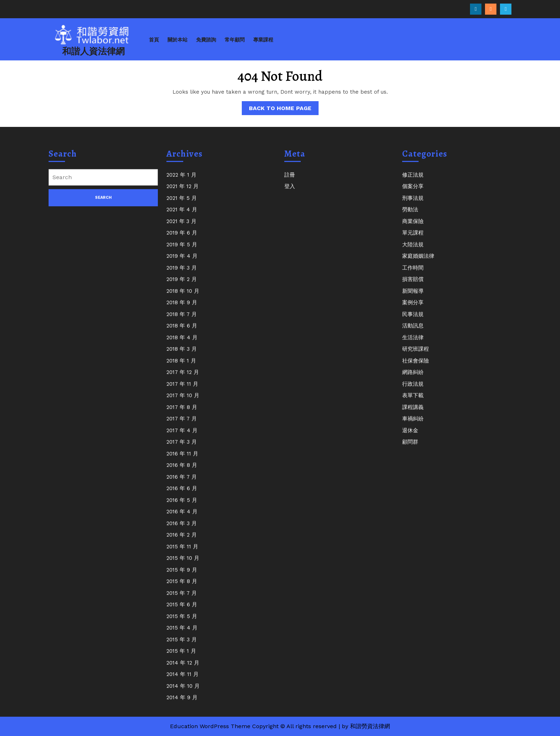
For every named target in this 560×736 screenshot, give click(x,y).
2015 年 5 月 (182, 622)
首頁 (154, 40)
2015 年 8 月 (182, 588)
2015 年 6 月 (182, 611)
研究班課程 (416, 355)
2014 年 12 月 (183, 669)
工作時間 (413, 274)
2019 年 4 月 (182, 262)
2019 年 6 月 (182, 239)
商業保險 (413, 227)
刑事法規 (413, 204)
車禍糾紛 (413, 425)
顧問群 (410, 448)
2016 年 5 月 (182, 506)
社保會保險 (416, 367)
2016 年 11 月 (182, 460)
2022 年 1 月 (181, 181)
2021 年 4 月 (182, 216)
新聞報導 (413, 297)
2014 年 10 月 (183, 692)
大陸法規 (413, 251)
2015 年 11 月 (182, 553)
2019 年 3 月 (182, 274)
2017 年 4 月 (182, 436)
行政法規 (413, 390)
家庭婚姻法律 (418, 262)
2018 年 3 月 (182, 355)
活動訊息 (413, 332)
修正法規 (413, 181)
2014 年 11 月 (182, 681)
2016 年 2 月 (182, 541)
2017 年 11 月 (182, 390)
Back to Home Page (284, 109)
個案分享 (413, 193)
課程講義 (413, 413)
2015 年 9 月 (182, 576)
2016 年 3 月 (182, 529)
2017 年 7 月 (182, 425)
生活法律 (413, 344)
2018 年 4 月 (182, 344)
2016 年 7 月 (182, 483)
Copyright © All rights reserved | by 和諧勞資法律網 (321, 726)
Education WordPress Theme (210, 726)
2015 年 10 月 (183, 564)
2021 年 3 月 (181, 227)
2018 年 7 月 (182, 320)
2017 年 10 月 (183, 402)
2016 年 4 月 (182, 518)
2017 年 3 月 (182, 448)
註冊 (290, 181)
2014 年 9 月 (182, 704)
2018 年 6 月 (182, 332)
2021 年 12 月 (182, 193)
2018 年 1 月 (181, 367)
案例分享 (413, 309)
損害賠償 (413, 286)
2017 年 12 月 (183, 379)
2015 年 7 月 (182, 599)
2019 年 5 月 (182, 251)
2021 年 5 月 (182, 204)
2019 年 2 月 (182, 286)
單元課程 (413, 239)
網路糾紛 (413, 379)
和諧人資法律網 (93, 51)
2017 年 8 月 (182, 413)
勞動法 (410, 216)
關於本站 (177, 40)
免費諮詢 (206, 40)
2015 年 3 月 (182, 646)
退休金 (410, 436)
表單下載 (413, 402)
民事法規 (413, 320)
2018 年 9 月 (182, 309)
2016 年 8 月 (182, 471)
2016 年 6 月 (182, 495)
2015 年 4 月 (182, 634)
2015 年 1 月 (181, 657)
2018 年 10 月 (183, 297)
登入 (290, 193)
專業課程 (263, 40)
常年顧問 (235, 40)
